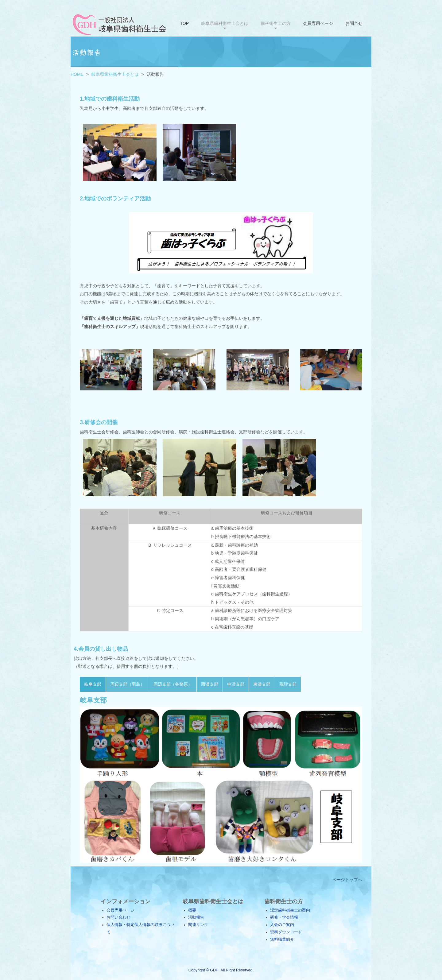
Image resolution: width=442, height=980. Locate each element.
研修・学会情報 (284, 917)
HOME (77, 74)
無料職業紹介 (282, 939)
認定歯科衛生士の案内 (290, 910)
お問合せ (354, 23)
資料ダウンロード (286, 932)
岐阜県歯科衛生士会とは (115, 74)
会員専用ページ (318, 23)
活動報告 (196, 917)
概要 (192, 910)
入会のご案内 (282, 925)
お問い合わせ (118, 917)
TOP (184, 23)
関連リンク (198, 925)
